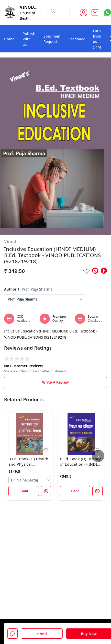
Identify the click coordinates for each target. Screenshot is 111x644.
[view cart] (95, 13)
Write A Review (55, 382)
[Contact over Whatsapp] (108, 12)
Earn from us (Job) (97, 39)
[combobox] (45, 299)
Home (9, 39)
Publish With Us (29, 39)
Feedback (77, 39)
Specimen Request (52, 39)
